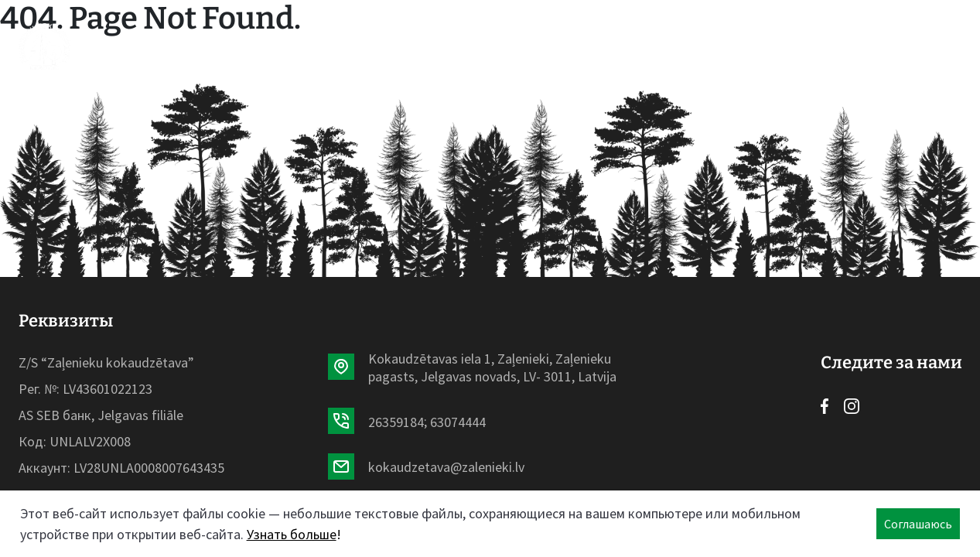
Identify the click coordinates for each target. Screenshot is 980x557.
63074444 (458, 422)
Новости (439, 46)
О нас (510, 46)
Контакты (662, 46)
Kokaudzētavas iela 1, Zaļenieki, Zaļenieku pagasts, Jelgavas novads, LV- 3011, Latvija (492, 367)
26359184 (396, 422)
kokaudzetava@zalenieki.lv (446, 467)
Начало (239, 46)
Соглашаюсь (918, 524)
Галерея (577, 46)
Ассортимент (337, 46)
